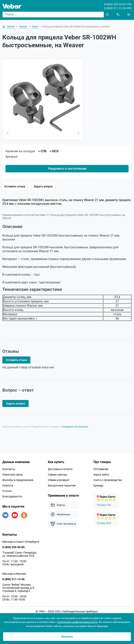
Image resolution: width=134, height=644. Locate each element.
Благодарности (12, 496)
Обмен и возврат (59, 480)
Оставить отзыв (15, 186)
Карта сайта (101, 475)
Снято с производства (108, 480)
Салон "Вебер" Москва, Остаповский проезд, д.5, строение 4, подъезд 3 (18, 588)
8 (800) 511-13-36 (115, 8)
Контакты (9, 469)
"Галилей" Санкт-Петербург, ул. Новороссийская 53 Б (20, 554)
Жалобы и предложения (18, 480)
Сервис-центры (58, 475)
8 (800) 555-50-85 (115, 4)
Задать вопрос (43, 186)
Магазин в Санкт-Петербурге (21, 542)
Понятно (67, 637)
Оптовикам (101, 469)
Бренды (98, 485)
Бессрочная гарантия (62, 485)
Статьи (7, 491)
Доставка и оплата (60, 469)
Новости (8, 485)
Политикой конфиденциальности (77, 622)
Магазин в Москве (14, 574)
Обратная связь (13, 475)
